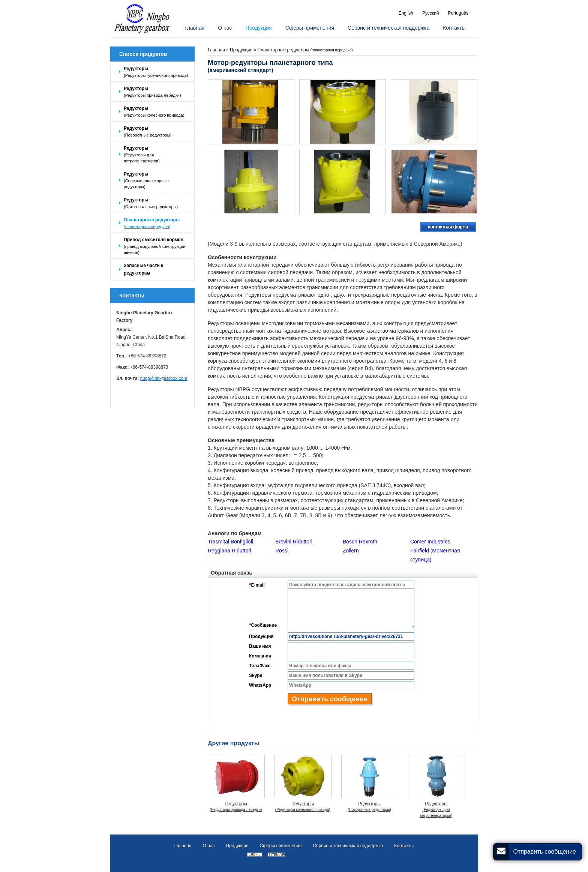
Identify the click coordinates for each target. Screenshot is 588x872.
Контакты (132, 296)
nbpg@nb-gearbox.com (164, 378)
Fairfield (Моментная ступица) (435, 555)
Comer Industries (430, 542)
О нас (209, 846)
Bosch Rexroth (360, 542)
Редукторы (157, 72)
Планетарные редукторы (157, 223)
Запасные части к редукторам (143, 269)
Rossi (282, 551)
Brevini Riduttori (294, 542)
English (406, 13)
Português (458, 13)
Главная (216, 50)
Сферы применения (281, 846)
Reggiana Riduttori (229, 551)
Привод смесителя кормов (157, 246)
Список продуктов (143, 54)
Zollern (351, 551)
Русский (431, 13)
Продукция (242, 50)
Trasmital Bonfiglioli (230, 542)
